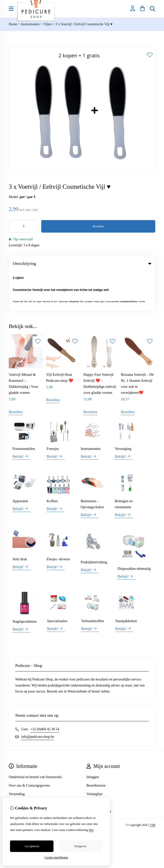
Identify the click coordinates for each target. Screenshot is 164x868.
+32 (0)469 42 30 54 (45, 689)
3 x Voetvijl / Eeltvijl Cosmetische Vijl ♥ (84, 24)
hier (91, 830)
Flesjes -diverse (58, 519)
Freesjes (53, 409)
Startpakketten (126, 581)
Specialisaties (57, 581)
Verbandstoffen (93, 581)
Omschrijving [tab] (82, 264)
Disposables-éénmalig (134, 529)
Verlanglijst (95, 754)
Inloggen (93, 737)
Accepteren (32, 846)
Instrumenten (30, 24)
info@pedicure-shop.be (38, 697)
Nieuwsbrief (95, 763)
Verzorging (123, 409)
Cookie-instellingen (56, 857)
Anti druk (20, 519)
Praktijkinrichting (94, 522)
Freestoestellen (24, 409)
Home (13, 24)
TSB (152, 785)
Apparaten (20, 461)
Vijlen (47, 24)
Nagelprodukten (25, 582)
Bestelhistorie (96, 746)
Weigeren (80, 846)
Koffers (52, 461)
